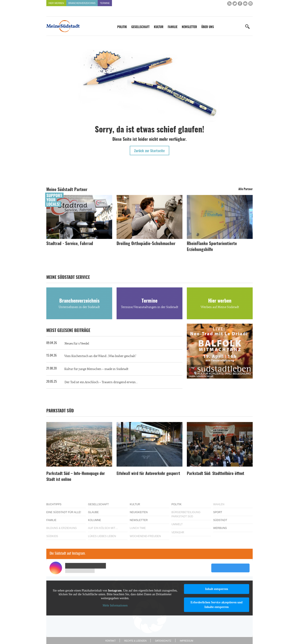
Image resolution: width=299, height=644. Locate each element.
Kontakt (110, 641)
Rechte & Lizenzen (135, 641)
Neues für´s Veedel (77, 344)
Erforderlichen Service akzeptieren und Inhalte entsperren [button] (217, 605)
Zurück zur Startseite (149, 151)
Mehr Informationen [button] (115, 605)
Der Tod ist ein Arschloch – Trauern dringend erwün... (101, 382)
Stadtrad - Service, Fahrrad (70, 244)
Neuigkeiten (139, 512)
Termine (105, 3)
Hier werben (56, 3)
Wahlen (219, 504)
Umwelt (177, 524)
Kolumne (95, 520)
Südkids (52, 536)
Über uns (208, 27)
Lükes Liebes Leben (102, 536)
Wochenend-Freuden (145, 536)
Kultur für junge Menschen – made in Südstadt (96, 369)
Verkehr (178, 532)
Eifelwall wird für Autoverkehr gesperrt (148, 474)
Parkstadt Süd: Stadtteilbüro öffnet (215, 474)
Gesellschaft (140, 27)
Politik (122, 27)
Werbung (220, 528)
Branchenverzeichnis (82, 3)
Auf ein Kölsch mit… (103, 528)
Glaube (93, 512)
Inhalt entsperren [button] (216, 589)
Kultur (159, 27)
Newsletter (189, 27)
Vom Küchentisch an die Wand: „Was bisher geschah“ (100, 356)
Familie (173, 27)
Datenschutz (163, 641)
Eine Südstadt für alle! (64, 512)
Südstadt (220, 520)
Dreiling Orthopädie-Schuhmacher (146, 244)
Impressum (186, 641)
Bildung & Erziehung (62, 528)
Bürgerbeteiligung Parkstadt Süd (186, 514)
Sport (218, 512)
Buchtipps (54, 504)
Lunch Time (138, 528)
